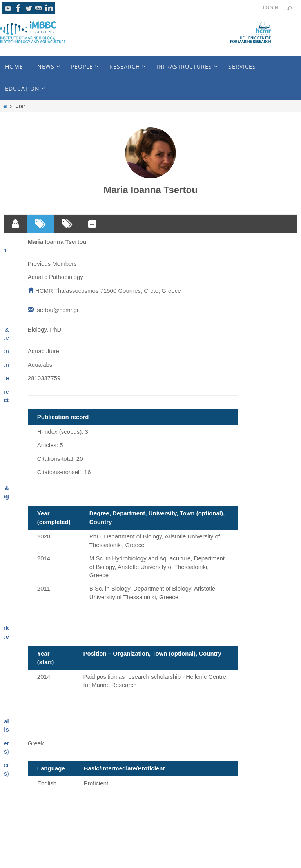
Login (271, 8)
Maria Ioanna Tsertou (150, 190)
